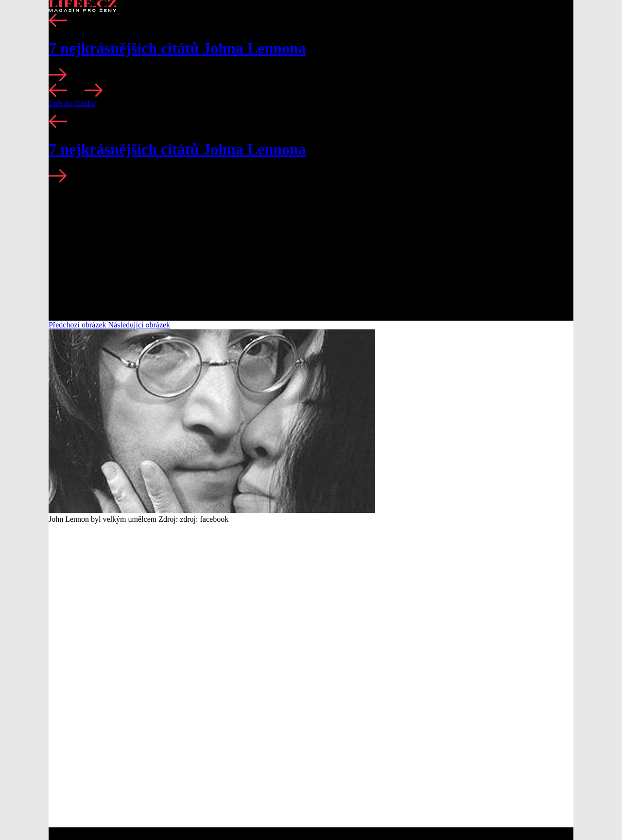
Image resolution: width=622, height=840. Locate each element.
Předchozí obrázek (78, 325)
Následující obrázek (139, 325)
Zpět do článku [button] (72, 103)
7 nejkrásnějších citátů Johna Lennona (177, 48)
